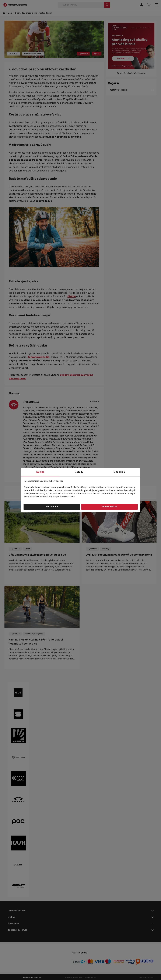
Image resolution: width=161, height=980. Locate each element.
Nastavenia (52, 507)
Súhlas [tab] (40, 472)
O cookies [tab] (119, 472)
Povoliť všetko (109, 507)
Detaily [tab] (79, 472)
